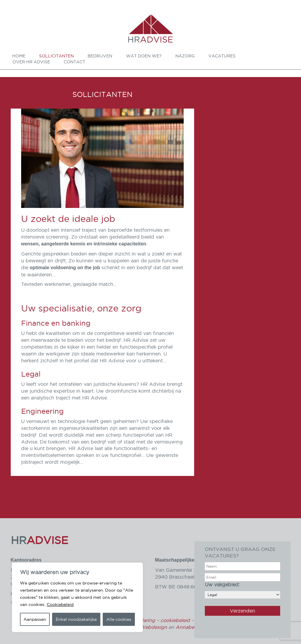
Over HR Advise (31, 62)
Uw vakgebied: (242, 589)
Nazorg (185, 56)
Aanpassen (35, 619)
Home (19, 56)
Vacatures (222, 56)
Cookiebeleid (60, 604)
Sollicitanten (56, 56)
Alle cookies (119, 619)
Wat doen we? (144, 56)
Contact (74, 62)
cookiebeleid (175, 620)
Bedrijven (100, 56)
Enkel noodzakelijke (76, 619)
